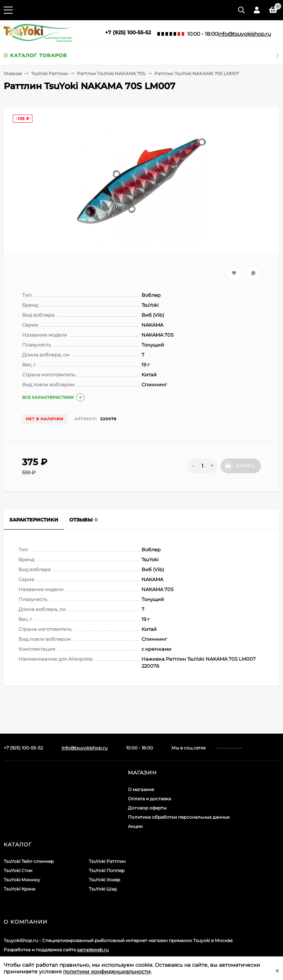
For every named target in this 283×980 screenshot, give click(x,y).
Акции (135, 826)
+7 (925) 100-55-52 (128, 32)
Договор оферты (147, 808)
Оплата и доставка (149, 799)
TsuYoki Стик (18, 870)
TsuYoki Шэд (103, 889)
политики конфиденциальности (107, 972)
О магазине (141, 789)
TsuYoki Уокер (104, 880)
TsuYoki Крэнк (20, 889)
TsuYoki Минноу (22, 880)
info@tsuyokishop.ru (244, 34)
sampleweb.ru (93, 950)
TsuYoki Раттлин (49, 73)
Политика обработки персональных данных (179, 817)
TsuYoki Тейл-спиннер (29, 861)
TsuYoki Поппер (107, 870)
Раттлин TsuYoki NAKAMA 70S (111, 73)
